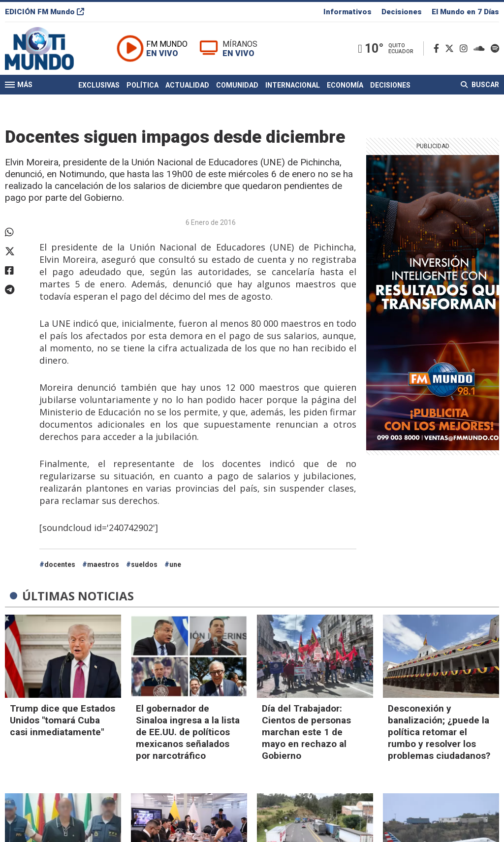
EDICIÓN (45, 12)
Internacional (293, 85)
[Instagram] (466, 48)
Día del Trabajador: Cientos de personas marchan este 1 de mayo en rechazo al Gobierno (306, 732)
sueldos (144, 564)
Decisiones (402, 12)
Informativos (347, 12)
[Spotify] (495, 48)
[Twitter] (451, 48)
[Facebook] (438, 48)
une (175, 564)
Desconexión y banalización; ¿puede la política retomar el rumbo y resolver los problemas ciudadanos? (439, 732)
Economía (345, 85)
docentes (60, 564)
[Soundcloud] (481, 48)
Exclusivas (99, 85)
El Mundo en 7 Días (465, 12)
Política (142, 85)
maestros (103, 564)
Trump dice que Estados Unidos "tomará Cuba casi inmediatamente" (63, 720)
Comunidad (237, 85)
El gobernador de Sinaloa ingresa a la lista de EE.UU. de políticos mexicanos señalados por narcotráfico (188, 732)
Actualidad (187, 85)
